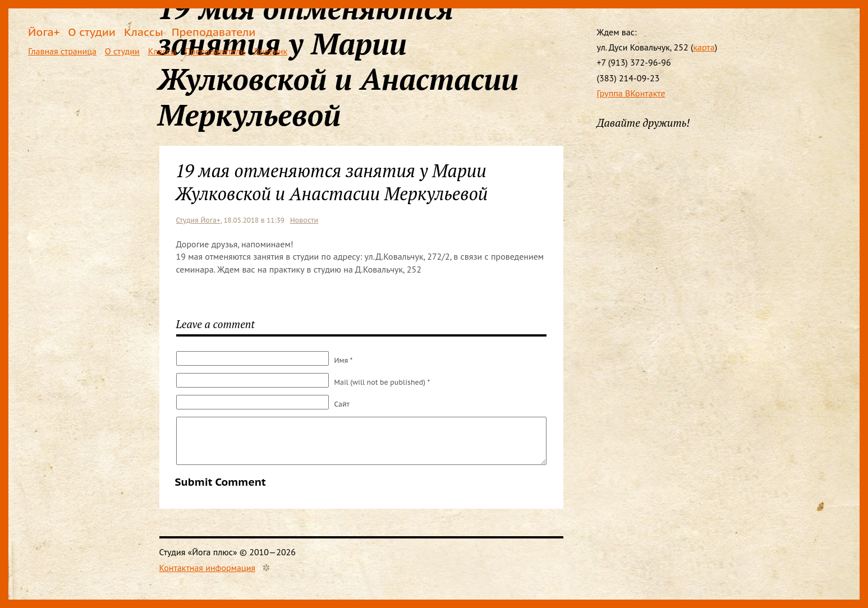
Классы (144, 32)
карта (704, 47)
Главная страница (62, 51)
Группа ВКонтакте (631, 93)
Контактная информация (208, 568)
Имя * (344, 360)
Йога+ (44, 32)
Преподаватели (214, 32)
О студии (92, 32)
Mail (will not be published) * (382, 382)
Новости (304, 220)
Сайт (342, 404)
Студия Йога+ (198, 220)
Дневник (270, 51)
